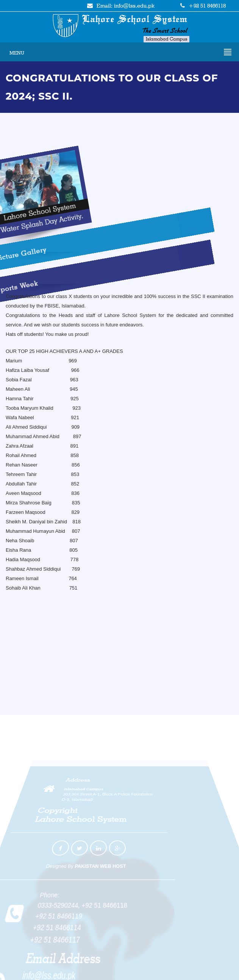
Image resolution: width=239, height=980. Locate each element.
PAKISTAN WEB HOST (99, 859)
